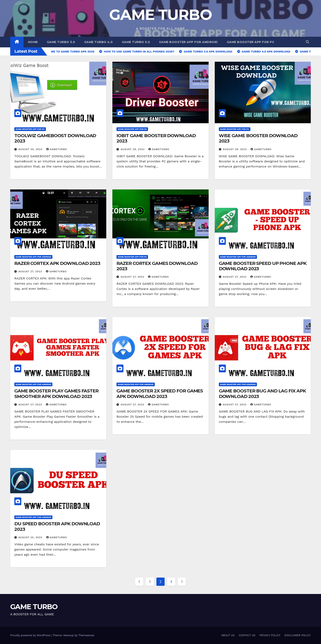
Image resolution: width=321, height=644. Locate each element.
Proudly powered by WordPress (31, 635)
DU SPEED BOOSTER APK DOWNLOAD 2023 (57, 526)
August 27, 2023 (31, 271)
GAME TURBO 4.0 (98, 42)
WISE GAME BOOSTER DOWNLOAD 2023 (258, 138)
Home (33, 42)
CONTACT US (247, 635)
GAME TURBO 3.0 (61, 42)
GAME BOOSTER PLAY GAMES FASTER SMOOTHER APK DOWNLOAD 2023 (56, 394)
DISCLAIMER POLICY (298, 635)
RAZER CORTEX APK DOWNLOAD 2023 (57, 263)
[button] (307, 42)
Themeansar (86, 635)
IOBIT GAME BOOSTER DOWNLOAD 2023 (156, 138)
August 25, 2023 (31, 537)
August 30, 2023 (31, 149)
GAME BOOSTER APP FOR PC (251, 42)
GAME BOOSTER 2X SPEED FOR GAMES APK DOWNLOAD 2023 (160, 394)
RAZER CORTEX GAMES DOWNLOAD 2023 (157, 266)
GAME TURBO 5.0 (136, 42)
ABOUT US (228, 635)
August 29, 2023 (133, 149)
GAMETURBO (57, 149)
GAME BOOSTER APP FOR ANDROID (188, 42)
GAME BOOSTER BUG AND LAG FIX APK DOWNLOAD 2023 (262, 394)
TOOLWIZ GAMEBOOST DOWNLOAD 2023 (55, 138)
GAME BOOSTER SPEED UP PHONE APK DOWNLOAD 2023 (263, 266)
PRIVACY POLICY (270, 635)
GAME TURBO (160, 15)
